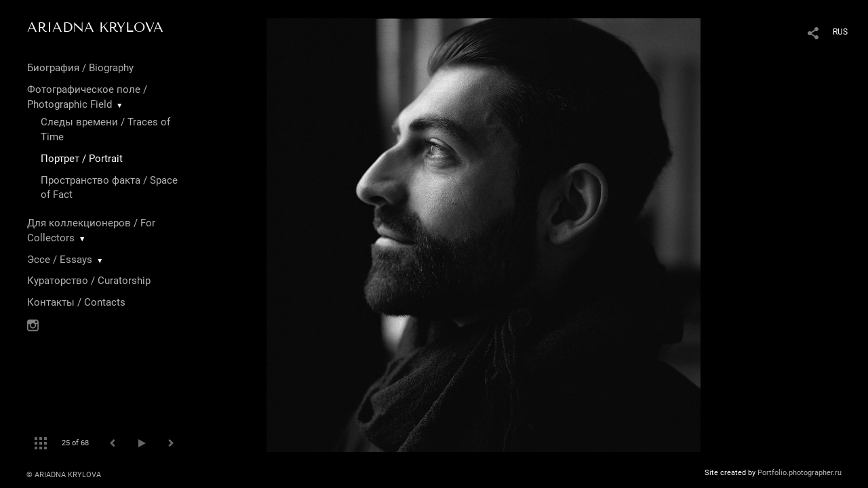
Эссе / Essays (60, 260)
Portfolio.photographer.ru (800, 473)
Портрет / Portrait (82, 159)
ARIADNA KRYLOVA (95, 27)
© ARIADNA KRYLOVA (64, 475)
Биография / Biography (80, 68)
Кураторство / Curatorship (89, 281)
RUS (840, 32)
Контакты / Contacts (76, 302)
